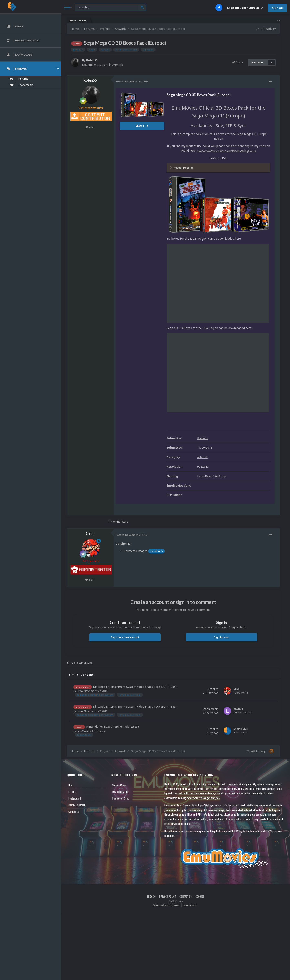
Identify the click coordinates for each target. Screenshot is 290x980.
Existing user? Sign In (245, 8)
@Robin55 (157, 551)
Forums (72, 792)
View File (142, 126)
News (71, 785)
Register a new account (125, 637)
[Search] (111, 7)
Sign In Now (221, 637)
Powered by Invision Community (167, 905)
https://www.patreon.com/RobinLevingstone (226, 151)
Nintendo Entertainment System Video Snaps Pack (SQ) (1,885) (135, 687)
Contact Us (74, 812)
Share (238, 62)
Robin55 (92, 60)
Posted (132, 81)
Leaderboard (75, 798)
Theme (151, 896)
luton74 (238, 709)
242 (89, 127)
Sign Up (277, 8)
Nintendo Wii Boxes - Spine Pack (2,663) (113, 727)
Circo (90, 533)
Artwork (117, 65)
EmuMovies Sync (121, 798)
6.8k (89, 580)
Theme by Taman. (190, 905)
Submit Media (119, 785)
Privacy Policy (168, 896)
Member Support (77, 805)
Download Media (121, 792)
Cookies (200, 896)
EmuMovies (84, 731)
